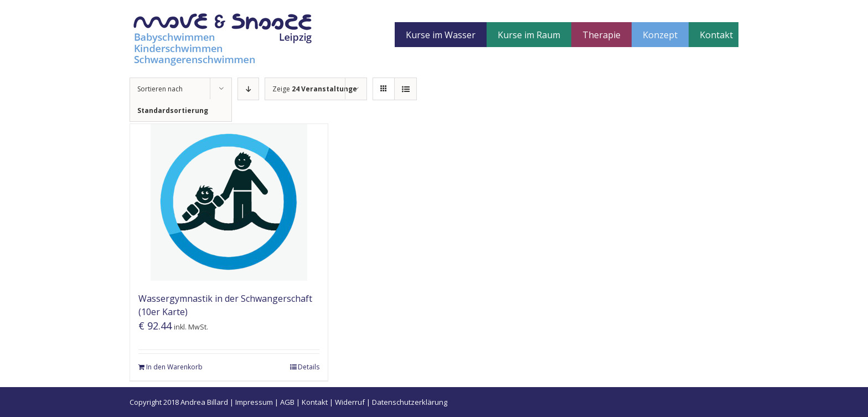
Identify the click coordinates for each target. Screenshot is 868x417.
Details (309, 367)
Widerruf (350, 402)
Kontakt (315, 402)
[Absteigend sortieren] (248, 89)
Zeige (315, 89)
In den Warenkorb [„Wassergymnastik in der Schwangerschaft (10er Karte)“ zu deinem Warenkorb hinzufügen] (174, 367)
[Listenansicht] (405, 89)
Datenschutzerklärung (410, 402)
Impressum (254, 402)
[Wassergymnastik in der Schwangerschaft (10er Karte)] (229, 202)
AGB (287, 402)
